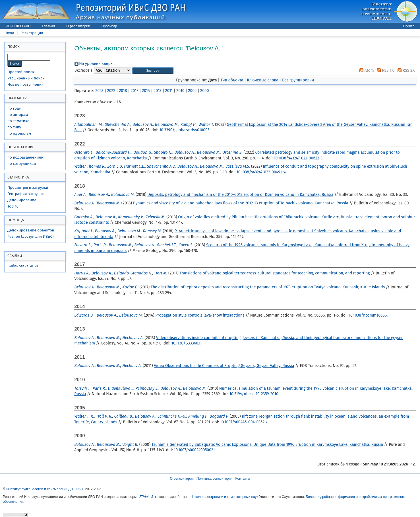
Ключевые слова (262, 80)
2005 (193, 91)
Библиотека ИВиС (23, 266)
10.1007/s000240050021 (194, 450)
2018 (123, 91)
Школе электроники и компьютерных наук (225, 497)
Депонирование (22, 200)
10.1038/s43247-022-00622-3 (298, 158)
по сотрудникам (22, 164)
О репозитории (78, 26)
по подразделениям (25, 157)
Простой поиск (21, 72)
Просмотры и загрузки (28, 187)
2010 (180, 91)
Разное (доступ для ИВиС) (30, 236)
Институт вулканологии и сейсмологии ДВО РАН (45, 489)
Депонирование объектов (31, 230)
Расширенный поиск (26, 78)
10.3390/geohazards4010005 (184, 130)
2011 (169, 91)
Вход (10, 33)
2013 (157, 91)
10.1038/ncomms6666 (368, 315)
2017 (135, 91)
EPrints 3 (146, 497)
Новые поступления (25, 84)
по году (14, 108)
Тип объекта (232, 80)
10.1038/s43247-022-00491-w (261, 172)
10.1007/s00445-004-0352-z (244, 422)
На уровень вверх (96, 64)
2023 (99, 91)
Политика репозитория (215, 479)
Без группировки (298, 80)
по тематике (18, 121)
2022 (111, 91)
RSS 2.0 (405, 70)
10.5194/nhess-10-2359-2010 (254, 394)
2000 (204, 91)
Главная (49, 26)
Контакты (243, 479)
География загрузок (26, 194)
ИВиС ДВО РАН (18, 26)
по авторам (18, 115)
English (409, 26)
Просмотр (109, 26)
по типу (14, 127)
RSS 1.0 (385, 70)
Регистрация (32, 33)
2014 (146, 91)
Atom (366, 70)
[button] (153, 71)
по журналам (19, 133)
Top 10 (13, 206)
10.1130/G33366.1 (186, 343)
